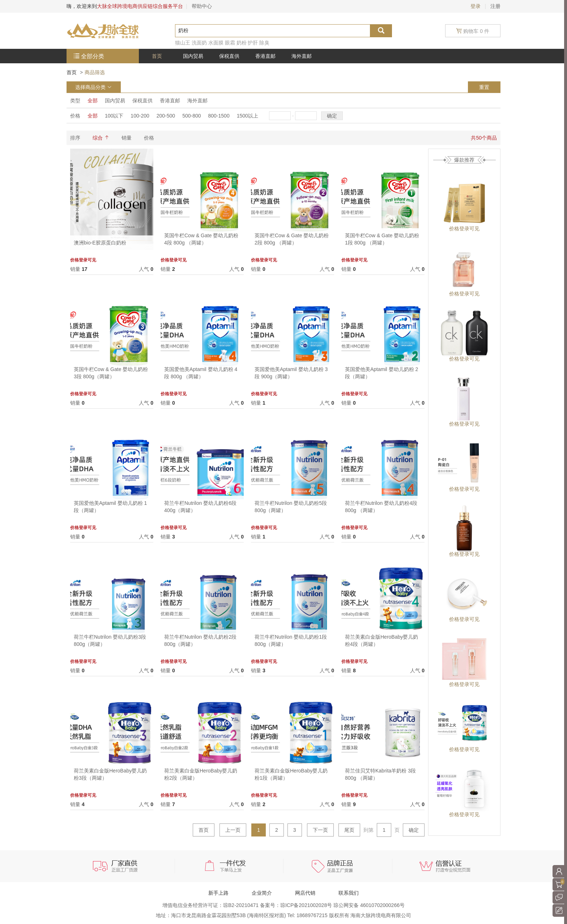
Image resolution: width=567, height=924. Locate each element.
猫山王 (183, 43)
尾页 (349, 830)
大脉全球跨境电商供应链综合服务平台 (140, 6)
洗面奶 (199, 43)
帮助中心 (202, 6)
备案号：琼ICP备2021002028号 (297, 905)
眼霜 (230, 43)
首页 (72, 72)
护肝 (253, 43)
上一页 (233, 830)
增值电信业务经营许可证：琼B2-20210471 (211, 905)
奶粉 (242, 43)
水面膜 (216, 43)
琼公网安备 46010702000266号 (369, 905)
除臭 (264, 43)
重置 (484, 87)
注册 (495, 6)
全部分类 (93, 56)
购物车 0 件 (473, 31)
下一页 (320, 830)
